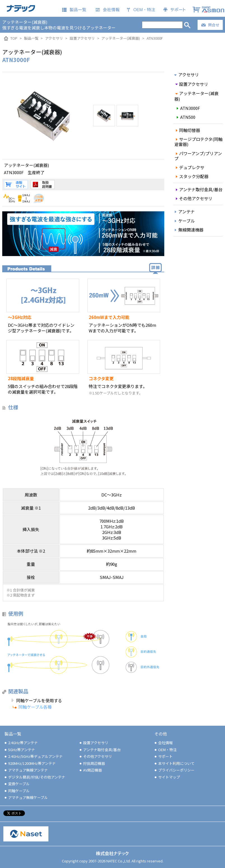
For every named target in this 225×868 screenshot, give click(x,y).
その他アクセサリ (194, 198)
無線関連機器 (188, 230)
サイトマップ (167, 777)
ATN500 (185, 117)
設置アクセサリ (191, 84)
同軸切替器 (187, 130)
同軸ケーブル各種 (35, 707)
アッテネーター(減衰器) (197, 96)
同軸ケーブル (17, 791)
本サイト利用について (174, 763)
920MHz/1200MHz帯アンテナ (30, 763)
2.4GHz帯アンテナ (21, 743)
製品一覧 (13, 734)
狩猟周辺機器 (92, 763)
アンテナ (184, 211)
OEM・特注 (165, 750)
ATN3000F (188, 108)
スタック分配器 (192, 176)
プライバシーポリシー (174, 770)
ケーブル (184, 221)
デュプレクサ (189, 167)
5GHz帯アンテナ (19, 750)
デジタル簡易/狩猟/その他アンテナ (34, 777)
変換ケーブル (17, 784)
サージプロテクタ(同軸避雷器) (199, 142)
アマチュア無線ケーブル (26, 797)
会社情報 (163, 743)
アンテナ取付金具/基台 (199, 189)
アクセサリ (186, 74)
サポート (163, 756)
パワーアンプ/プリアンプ (198, 156)
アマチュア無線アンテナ (26, 770)
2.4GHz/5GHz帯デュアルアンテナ (33, 756)
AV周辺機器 (90, 770)
